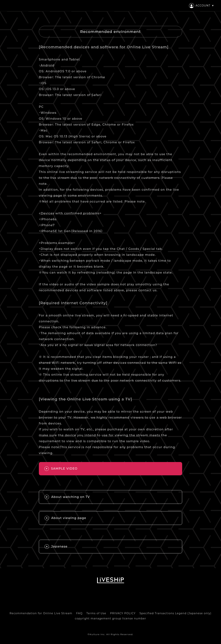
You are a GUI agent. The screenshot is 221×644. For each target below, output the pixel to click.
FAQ (79, 613)
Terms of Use (96, 613)
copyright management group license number (110, 618)
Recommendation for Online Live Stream (41, 613)
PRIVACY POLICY (123, 613)
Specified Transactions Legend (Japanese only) (175, 613)
